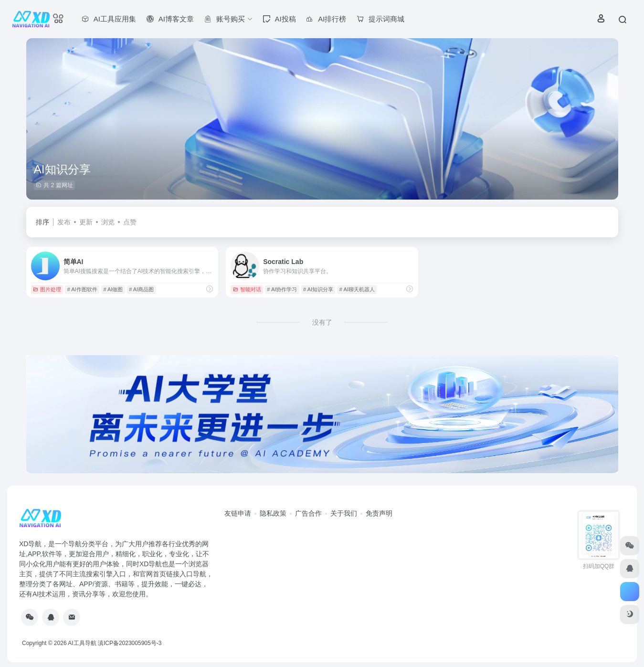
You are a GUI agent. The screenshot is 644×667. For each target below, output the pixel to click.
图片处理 (47, 289)
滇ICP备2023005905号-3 (130, 643)
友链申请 (238, 513)
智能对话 (247, 289)
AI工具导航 (82, 643)
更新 (86, 222)
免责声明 (379, 513)
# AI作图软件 (82, 289)
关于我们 (344, 513)
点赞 (130, 222)
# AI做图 (113, 289)
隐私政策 (273, 513)
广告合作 (308, 513)
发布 (64, 222)
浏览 (108, 222)
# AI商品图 (141, 289)
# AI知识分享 (318, 289)
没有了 (322, 322)
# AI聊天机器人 (357, 289)
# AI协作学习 (282, 289)
